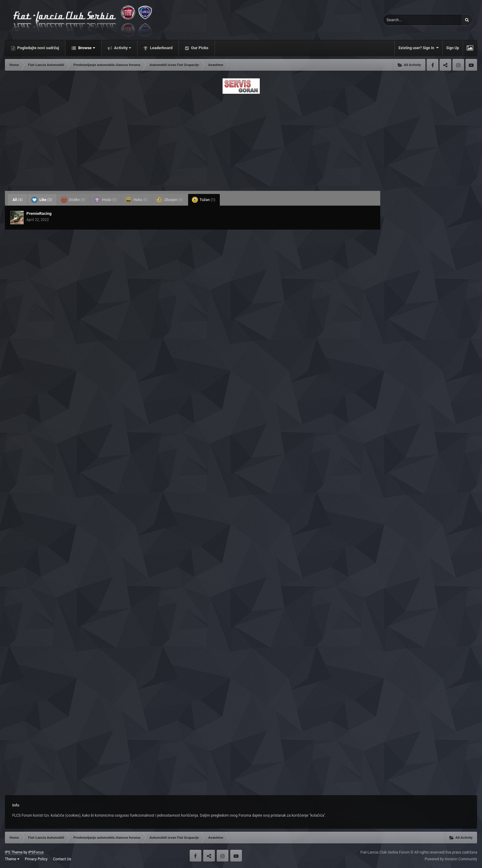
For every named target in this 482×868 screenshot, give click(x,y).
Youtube (471, 65)
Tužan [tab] (204, 200)
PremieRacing (39, 213)
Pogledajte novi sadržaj (38, 48)
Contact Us (62, 859)
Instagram (458, 65)
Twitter (445, 65)
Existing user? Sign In (418, 48)
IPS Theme (14, 852)
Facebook (433, 65)
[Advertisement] (241, 140)
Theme (12, 859)
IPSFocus (36, 852)
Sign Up (453, 48)
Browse (86, 48)
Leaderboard (161, 48)
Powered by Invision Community (451, 859)
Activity (122, 48)
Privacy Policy (36, 859)
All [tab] (18, 200)
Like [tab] (42, 200)
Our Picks (199, 48)
